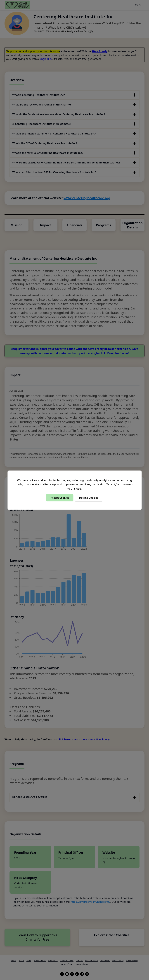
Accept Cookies (60, 498)
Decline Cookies (89, 498)
